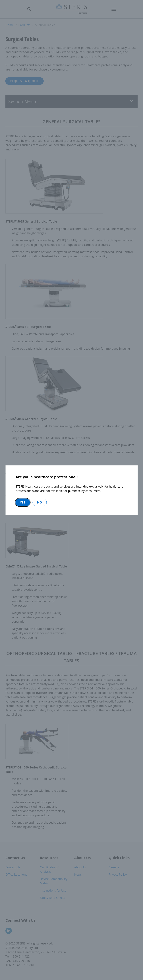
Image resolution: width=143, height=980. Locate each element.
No (40, 502)
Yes (23, 502)
